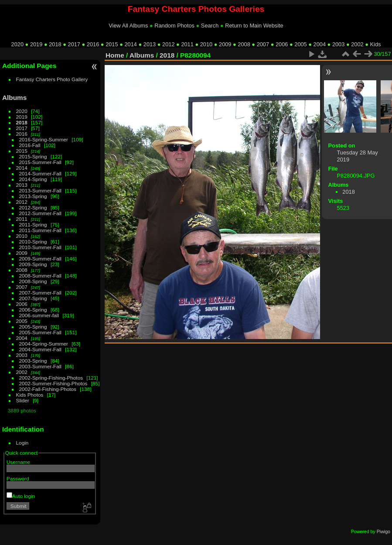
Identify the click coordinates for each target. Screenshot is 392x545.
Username (18, 462)
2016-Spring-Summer (44, 139)
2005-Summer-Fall (40, 332)
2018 (55, 44)
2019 (36, 44)
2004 (320, 44)
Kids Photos (30, 395)
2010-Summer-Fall (40, 247)
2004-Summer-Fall (40, 349)
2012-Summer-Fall (40, 213)
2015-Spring (33, 156)
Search (210, 26)
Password (18, 478)
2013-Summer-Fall (40, 190)
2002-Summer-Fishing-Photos (53, 383)
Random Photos (174, 26)
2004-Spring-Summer (44, 344)
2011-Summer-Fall (40, 230)
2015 (112, 44)
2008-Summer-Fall (40, 276)
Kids (376, 44)
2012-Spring (33, 207)
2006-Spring (33, 310)
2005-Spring (33, 327)
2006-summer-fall (39, 315)
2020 (17, 44)
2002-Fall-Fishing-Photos (48, 389)
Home (115, 55)
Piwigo (383, 531)
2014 (130, 44)
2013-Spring (33, 196)
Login (22, 443)
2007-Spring (33, 298)
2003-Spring (33, 361)
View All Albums (128, 26)
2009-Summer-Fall (40, 259)
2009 (225, 44)
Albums (14, 98)
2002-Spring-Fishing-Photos (51, 378)
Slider (23, 400)
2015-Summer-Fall (40, 162)
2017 (74, 44)
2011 (187, 44)
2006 (282, 44)
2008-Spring (33, 281)
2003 (338, 44)
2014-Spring (33, 179)
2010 (206, 44)
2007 (263, 44)
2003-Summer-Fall (40, 366)
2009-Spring (33, 264)
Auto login (21, 496)
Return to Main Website (254, 26)
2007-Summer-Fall (40, 293)
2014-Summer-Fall (40, 173)
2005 (300, 44)
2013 (150, 44)
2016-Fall (30, 145)
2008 (244, 44)
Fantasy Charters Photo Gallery (52, 79)
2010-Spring (33, 242)
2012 (168, 44)
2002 (357, 44)
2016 (93, 44)
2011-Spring (33, 225)
